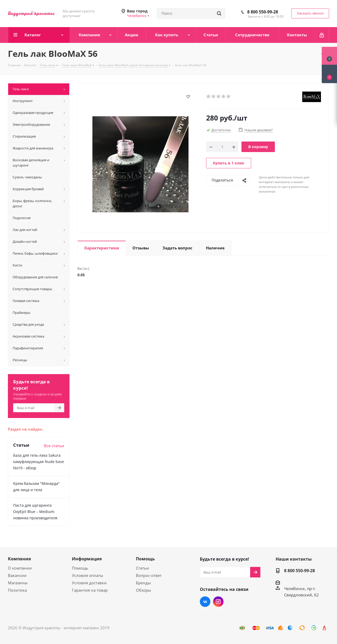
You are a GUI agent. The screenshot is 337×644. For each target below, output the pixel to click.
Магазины (18, 583)
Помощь (80, 568)
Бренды (143, 583)
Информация (87, 559)
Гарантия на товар (90, 590)
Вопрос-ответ (149, 575)
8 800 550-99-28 (263, 12)
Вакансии (17, 575)
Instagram (218, 602)
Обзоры (143, 590)
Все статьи (54, 446)
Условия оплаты (88, 575)
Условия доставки (89, 583)
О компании (20, 568)
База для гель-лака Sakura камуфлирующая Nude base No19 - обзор (39, 462)
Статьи (142, 568)
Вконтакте (205, 602)
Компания (19, 559)
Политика (17, 590)
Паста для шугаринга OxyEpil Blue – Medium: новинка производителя (35, 512)
